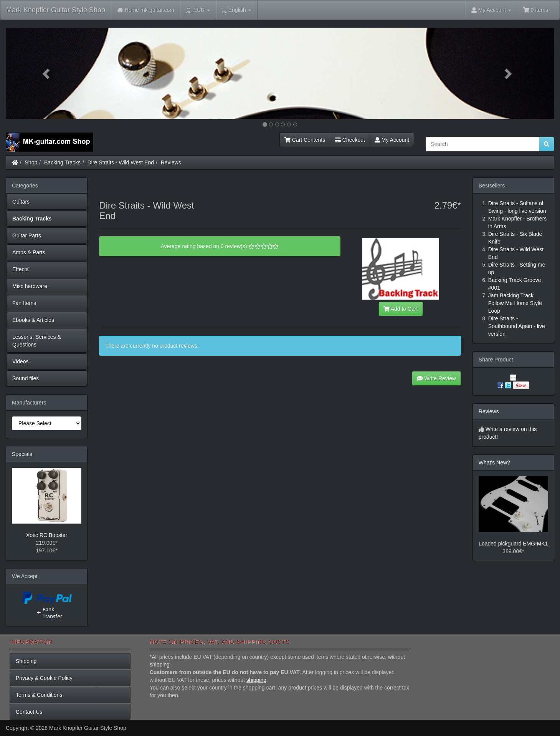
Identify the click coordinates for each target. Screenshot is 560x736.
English (237, 10)
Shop (31, 162)
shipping (160, 665)
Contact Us (29, 712)
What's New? (494, 462)
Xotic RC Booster (47, 535)
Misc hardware (30, 286)
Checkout (350, 140)
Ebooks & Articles (33, 320)
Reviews (171, 162)
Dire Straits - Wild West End (121, 162)
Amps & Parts (29, 252)
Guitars (21, 202)
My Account (392, 140)
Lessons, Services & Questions (37, 341)
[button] (47, 73)
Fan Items (24, 303)
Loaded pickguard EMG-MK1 (513, 544)
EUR (198, 10)
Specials (22, 454)
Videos (21, 361)
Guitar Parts (27, 235)
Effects (21, 269)
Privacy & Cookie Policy (44, 678)
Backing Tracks (62, 162)
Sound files (26, 378)
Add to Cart (401, 309)
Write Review (436, 378)
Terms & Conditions (39, 695)
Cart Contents (305, 140)
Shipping (26, 661)
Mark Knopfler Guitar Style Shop (56, 10)
